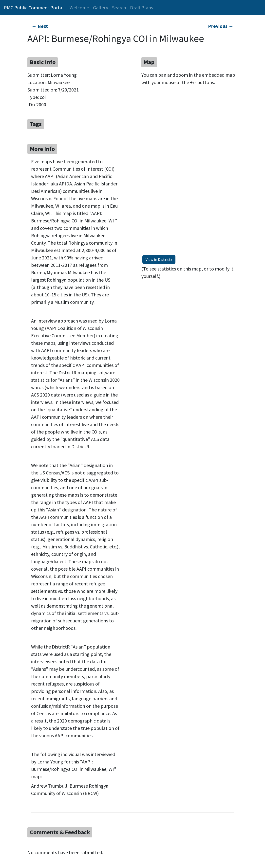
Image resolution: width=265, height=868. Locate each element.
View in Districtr (159, 259)
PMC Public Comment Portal (34, 8)
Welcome (79, 8)
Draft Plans (142, 8)
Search (119, 8)
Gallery (101, 8)
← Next (40, 26)
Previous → (221, 26)
